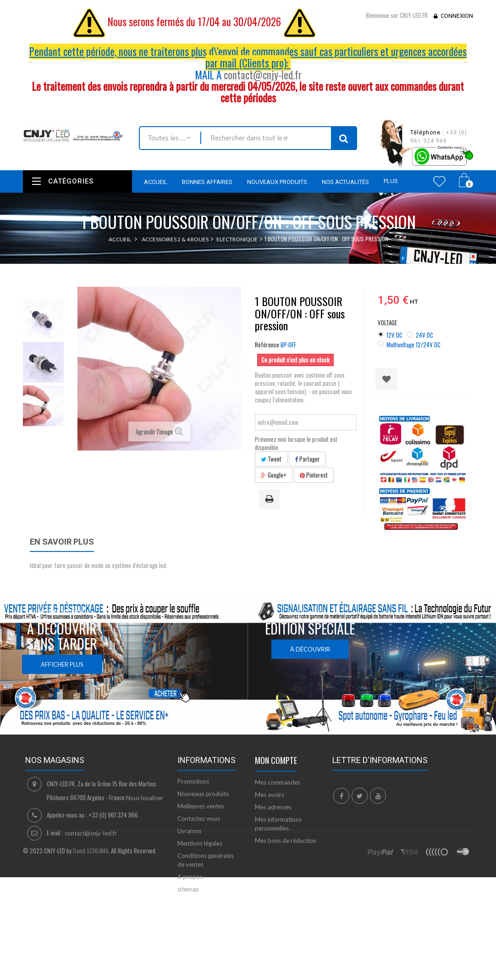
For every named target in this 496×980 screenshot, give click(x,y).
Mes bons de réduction (286, 841)
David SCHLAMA (91, 940)
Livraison (189, 831)
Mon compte (276, 760)
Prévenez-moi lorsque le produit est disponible (296, 443)
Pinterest (314, 475)
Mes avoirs (270, 795)
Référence (267, 345)
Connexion (457, 16)
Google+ (274, 475)
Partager (307, 459)
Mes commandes (278, 782)
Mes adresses (273, 807)
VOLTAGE (388, 323)
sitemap (188, 889)
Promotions (193, 781)
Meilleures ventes (201, 806)
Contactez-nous (199, 819)
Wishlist (439, 181)
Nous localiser (145, 798)
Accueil (120, 239)
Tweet (271, 459)
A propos (190, 877)
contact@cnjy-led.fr (263, 75)
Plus (391, 181)
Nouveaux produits (203, 794)
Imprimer (271, 500)
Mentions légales (200, 843)
